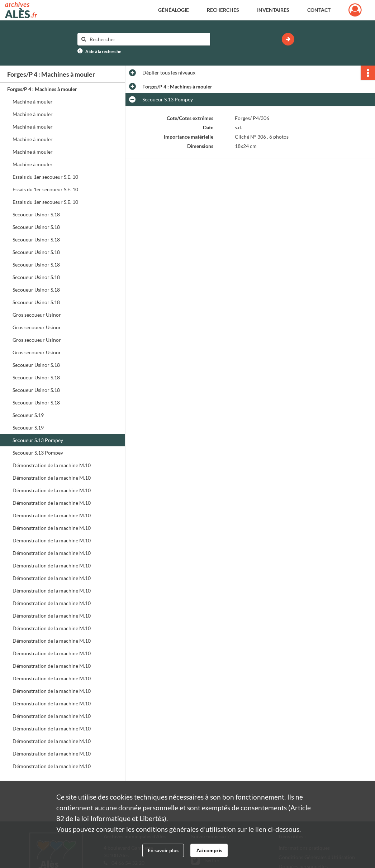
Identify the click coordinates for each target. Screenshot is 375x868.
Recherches (223, 10)
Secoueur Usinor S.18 (36, 214)
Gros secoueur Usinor (37, 315)
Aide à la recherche (103, 51)
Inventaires (273, 10)
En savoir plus (163, 850)
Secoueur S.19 (28, 415)
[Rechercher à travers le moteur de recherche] (147, 39)
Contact (319, 10)
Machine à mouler (33, 102)
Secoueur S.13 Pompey (38, 440)
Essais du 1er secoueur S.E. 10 (45, 177)
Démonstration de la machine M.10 (52, 465)
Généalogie (174, 10)
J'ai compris (209, 850)
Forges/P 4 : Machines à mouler (42, 89)
